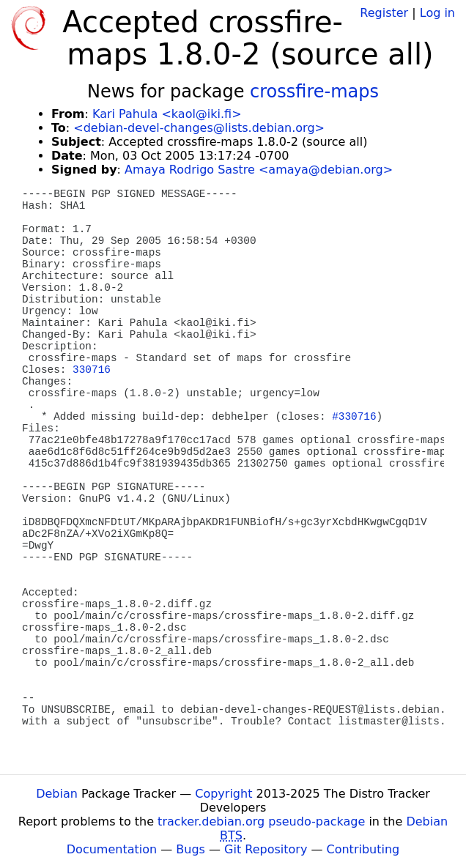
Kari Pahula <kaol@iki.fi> (167, 114)
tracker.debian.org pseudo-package (261, 821)
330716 (92, 370)
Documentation (112, 849)
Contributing (363, 849)
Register (384, 13)
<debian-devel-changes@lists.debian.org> (199, 128)
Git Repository (266, 849)
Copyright (223, 794)
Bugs (191, 849)
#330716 (354, 417)
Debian (57, 794)
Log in (437, 13)
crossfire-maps (314, 92)
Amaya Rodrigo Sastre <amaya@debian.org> (259, 170)
